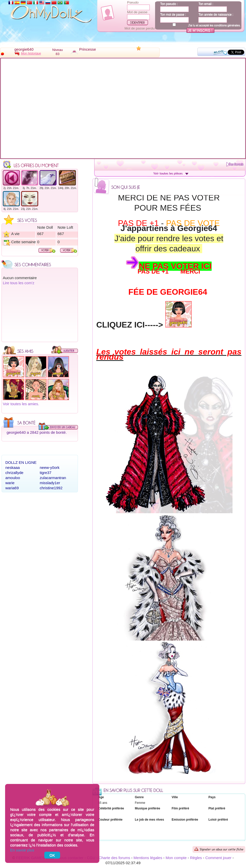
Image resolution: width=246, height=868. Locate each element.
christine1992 (51, 488)
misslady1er (50, 483)
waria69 (12, 488)
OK (52, 855)
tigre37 (46, 473)
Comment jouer (218, 858)
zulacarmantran (53, 478)
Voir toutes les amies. (21, 404)
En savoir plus (22, 850)
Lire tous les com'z (19, 283)
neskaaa (13, 467)
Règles (196, 858)
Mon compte (176, 858)
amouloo (13, 478)
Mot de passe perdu (140, 28)
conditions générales (227, 25)
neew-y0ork (50, 467)
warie (10, 483)
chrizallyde (14, 473)
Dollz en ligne (21, 462)
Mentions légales (148, 858)
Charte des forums (114, 858)
